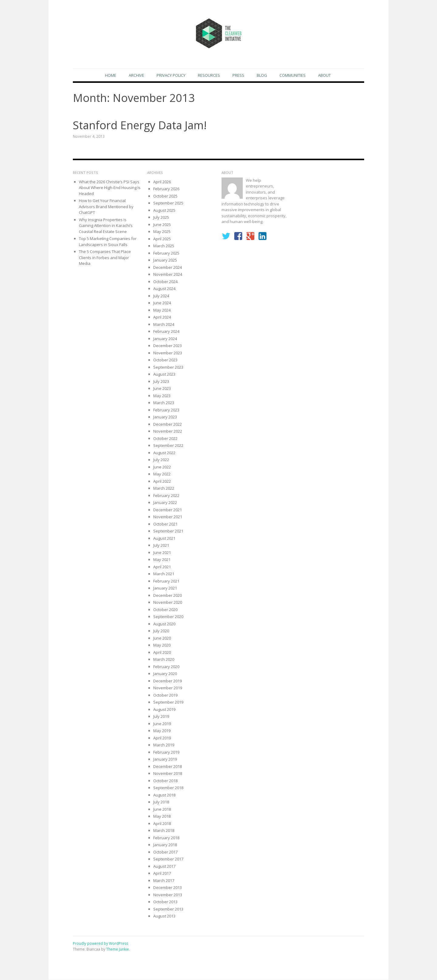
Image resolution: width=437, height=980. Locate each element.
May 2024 (162, 310)
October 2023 (165, 360)
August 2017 (164, 867)
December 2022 (168, 424)
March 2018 (164, 831)
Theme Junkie (118, 950)
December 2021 (168, 510)
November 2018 (168, 774)
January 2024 (165, 339)
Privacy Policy (171, 75)
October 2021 (165, 524)
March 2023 (164, 403)
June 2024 (162, 303)
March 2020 (164, 660)
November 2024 (168, 275)
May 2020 (162, 645)
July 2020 (161, 631)
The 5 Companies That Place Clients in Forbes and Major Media (105, 258)
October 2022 (165, 439)
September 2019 (168, 702)
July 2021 (161, 546)
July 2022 (161, 460)
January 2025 (165, 260)
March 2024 (164, 325)
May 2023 (162, 396)
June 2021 (162, 553)
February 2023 (166, 410)
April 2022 (162, 482)
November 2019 (168, 688)
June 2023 (162, 389)
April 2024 (162, 317)
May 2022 (162, 474)
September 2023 (168, 367)
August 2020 (164, 624)
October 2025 (165, 196)
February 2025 (166, 253)
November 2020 (168, 603)
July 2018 (161, 802)
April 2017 (162, 874)
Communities (293, 75)
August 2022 (164, 453)
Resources (209, 75)
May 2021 (162, 560)
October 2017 (165, 852)
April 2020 (162, 653)
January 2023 (165, 417)
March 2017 (164, 881)
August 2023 (164, 374)
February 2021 (166, 581)
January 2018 (165, 845)
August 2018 (164, 795)
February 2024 (166, 332)
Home (111, 75)
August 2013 (164, 916)
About (324, 75)
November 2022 (168, 431)
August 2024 (164, 289)
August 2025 (164, 211)
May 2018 (162, 816)
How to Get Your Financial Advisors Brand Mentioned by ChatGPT (106, 207)
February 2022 (166, 496)
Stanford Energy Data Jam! (140, 125)
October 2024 (165, 282)
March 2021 (164, 574)
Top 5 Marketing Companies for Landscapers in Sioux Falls (108, 242)
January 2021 (165, 588)
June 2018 (162, 809)
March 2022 (164, 488)
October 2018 (165, 781)
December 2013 (168, 888)
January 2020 (165, 674)
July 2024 (161, 296)
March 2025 (164, 246)
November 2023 (168, 353)
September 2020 (168, 617)
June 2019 (162, 724)
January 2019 (165, 759)
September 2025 (168, 203)
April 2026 (162, 182)
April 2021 (162, 567)
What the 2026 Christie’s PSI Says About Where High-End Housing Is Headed (110, 188)
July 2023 (161, 382)
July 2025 (161, 218)
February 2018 (166, 838)
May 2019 (162, 731)
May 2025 (162, 232)
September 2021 (168, 531)
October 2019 (165, 695)
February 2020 (166, 667)
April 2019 (162, 738)
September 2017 (168, 859)
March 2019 (164, 745)
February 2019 (166, 752)
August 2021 (164, 539)
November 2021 (168, 517)
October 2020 (165, 610)
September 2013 (168, 909)
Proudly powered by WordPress (100, 944)
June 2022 (162, 467)
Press (238, 75)
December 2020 (168, 596)
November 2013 (168, 895)
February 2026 (166, 189)
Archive (136, 75)
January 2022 (165, 503)
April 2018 (162, 824)
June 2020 (162, 638)
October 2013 (165, 902)
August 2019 (164, 710)
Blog (262, 75)
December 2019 (168, 681)
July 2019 (161, 717)
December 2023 (168, 346)
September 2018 (168, 788)
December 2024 (168, 268)
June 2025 (162, 225)
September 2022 (168, 446)
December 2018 (168, 767)
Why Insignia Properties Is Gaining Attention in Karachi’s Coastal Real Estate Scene (106, 226)
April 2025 (162, 239)
